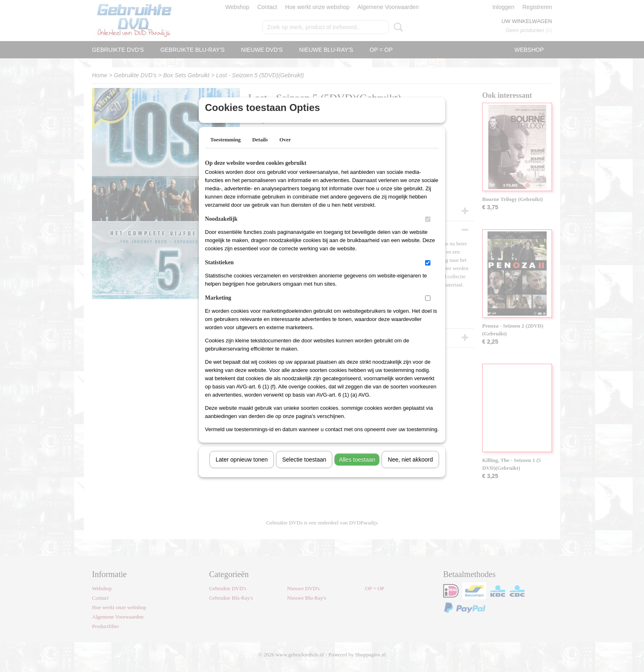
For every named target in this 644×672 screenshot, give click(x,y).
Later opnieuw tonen (242, 470)
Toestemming (225, 150)
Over (285, 150)
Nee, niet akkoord (410, 470)
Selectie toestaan (304, 470)
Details (260, 150)
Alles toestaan (357, 470)
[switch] (428, 230)
